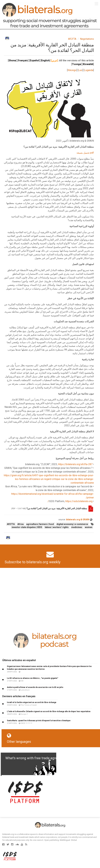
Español (34, 60)
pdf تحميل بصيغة (85, 153)
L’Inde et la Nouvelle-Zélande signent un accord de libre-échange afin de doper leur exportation (49, 711)
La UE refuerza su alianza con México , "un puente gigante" (33, 678)
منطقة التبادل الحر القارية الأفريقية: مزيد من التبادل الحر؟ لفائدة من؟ (57, 508)
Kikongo (72, 70)
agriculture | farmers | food (40, 524)
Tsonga (77, 64)
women (89, 527)
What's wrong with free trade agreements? (38, 758)
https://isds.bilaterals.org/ (70, 501)
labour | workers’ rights (57, 527)
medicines (77, 527)
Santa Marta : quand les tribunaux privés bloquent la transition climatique (39, 720)
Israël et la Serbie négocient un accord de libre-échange (32, 702)
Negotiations (87, 39)
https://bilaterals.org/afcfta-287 (75, 464)
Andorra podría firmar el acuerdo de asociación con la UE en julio (35, 687)
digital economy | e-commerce (72, 524)
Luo (80, 70)
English (45, 60)
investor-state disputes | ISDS (27, 527)
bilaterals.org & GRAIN (78, 520)
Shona (12, 60)
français (23, 60)
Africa (21, 524)
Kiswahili (88, 64)
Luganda (89, 70)
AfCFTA (72, 39)
